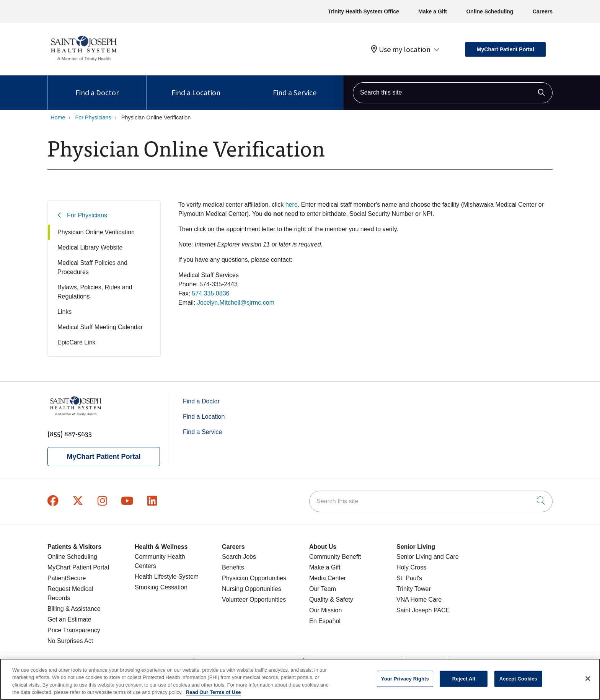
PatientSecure (67, 578)
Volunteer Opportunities (254, 600)
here (292, 205)
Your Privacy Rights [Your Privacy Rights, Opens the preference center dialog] (405, 679)
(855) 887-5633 (70, 433)
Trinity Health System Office (364, 11)
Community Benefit (335, 557)
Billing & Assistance (74, 609)
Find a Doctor (97, 86)
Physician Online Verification (96, 232)
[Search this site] (453, 93)
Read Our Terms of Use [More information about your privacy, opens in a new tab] (214, 692)
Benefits (233, 567)
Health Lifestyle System (167, 577)
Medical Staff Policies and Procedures (92, 267)
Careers (543, 11)
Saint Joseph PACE (423, 610)
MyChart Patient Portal (505, 49)
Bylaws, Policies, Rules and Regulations (95, 292)
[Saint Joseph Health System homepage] (84, 61)
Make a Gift (433, 11)
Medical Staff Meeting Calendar (100, 327)
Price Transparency (74, 630)
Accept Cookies (518, 679)
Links (64, 312)
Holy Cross (411, 567)
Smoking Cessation (161, 587)
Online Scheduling (490, 11)
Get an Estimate (69, 619)
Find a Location (196, 86)
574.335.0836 (211, 293)
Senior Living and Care (428, 557)
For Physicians (87, 215)
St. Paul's (409, 578)
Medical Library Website (90, 247)
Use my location (401, 49)
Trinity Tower (414, 589)
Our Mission (325, 610)
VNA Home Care (419, 600)
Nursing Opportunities (252, 589)
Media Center (328, 578)
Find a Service (295, 86)
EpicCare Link (77, 342)
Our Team (323, 589)
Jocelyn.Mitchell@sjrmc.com (236, 303)
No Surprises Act (70, 641)
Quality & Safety (331, 600)
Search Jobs (239, 557)
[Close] (588, 679)
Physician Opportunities (254, 578)
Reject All (464, 679)
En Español (325, 621)
